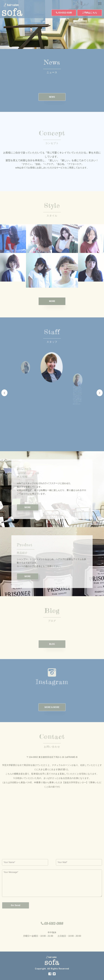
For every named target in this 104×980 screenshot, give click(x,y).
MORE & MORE (52, 714)
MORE (52, 301)
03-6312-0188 (65, 13)
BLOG (52, 651)
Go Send (16, 912)
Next (100, 393)
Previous (4, 393)
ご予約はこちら (90, 13)
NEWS (52, 104)
